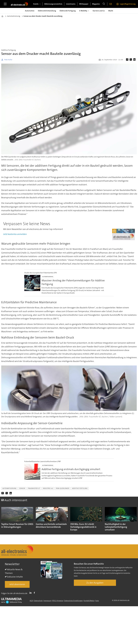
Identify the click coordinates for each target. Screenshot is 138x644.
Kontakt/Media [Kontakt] (89, 601)
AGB (31, 601)
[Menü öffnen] (5, 4)
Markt (111, 11)
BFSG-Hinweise (58, 601)
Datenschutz (38, 601)
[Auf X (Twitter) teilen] (131, 60)
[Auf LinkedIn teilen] (135, 60)
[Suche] (104, 4)
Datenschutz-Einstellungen (73, 601)
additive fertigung (80, 488)
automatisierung (9, 488)
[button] (132, 519)
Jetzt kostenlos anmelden (15, 234)
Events (36, 4)
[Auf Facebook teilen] (128, 60)
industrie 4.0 (48, 488)
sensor (22, 488)
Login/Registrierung (128, 4)
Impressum (47, 601)
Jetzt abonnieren (17, 584)
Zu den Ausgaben (95, 583)
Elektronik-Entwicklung (47, 11)
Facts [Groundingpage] (97, 601)
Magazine (96, 4)
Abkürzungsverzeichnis (53, 4)
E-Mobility (83, 11)
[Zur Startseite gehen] (19, 4)
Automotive (30, 11)
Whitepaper (84, 4)
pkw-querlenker (63, 488)
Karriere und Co (99, 11)
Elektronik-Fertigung (68, 11)
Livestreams (71, 4)
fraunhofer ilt (34, 488)
